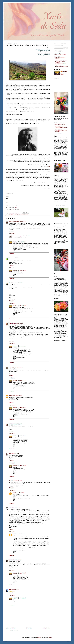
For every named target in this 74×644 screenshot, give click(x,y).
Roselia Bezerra (12, 323)
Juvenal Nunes (12, 396)
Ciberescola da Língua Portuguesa (62, 66)
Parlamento (57, 56)
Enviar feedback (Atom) (15, 630)
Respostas (12, 234)
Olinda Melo (15, 242)
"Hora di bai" (11, 215)
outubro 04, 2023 (18, 560)
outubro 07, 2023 (21, 493)
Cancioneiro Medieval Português (61, 128)
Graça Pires (11, 560)
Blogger (50, 638)
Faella (10, 590)
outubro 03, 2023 (19, 481)
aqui (49, 166)
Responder (11, 231)
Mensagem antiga (46, 628)
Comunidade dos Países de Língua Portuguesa (60, 64)
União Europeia (58, 53)
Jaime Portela (12, 424)
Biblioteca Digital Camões (60, 125)
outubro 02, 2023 (23, 270)
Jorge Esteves (12, 481)
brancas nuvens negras (14, 222)
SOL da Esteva (12, 283)
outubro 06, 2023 (15, 590)
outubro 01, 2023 (23, 242)
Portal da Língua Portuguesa (61, 54)
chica (10, 258)
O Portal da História (59, 133)
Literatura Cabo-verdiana (18, 215)
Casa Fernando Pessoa (60, 129)
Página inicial (29, 628)
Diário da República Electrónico (61, 60)
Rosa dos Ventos (39, 183)
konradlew (39, 638)
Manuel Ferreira (25, 215)
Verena (10, 454)
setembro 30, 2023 (23, 222)
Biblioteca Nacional (59, 126)
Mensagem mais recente (11, 628)
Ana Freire (11, 508)
